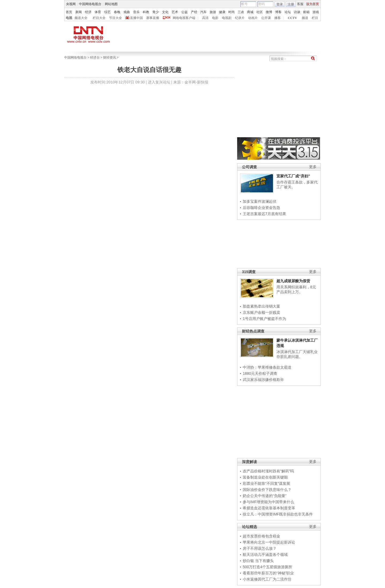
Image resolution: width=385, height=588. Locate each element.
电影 (215, 18)
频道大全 (81, 18)
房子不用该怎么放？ (260, 548)
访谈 (297, 12)
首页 (69, 12)
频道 (305, 18)
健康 (222, 12)
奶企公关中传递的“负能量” (265, 496)
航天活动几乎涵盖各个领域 (265, 555)
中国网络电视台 (90, 4)
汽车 (203, 12)
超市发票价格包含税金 (261, 536)
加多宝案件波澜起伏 (260, 201)
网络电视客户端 (184, 18)
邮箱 (306, 12)
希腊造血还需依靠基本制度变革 (269, 508)
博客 (278, 12)
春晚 (117, 12)
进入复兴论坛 (159, 82)
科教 (146, 12)
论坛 (288, 12)
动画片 (253, 18)
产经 (194, 12)
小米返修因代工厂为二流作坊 (267, 579)
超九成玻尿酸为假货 (293, 281)
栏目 (315, 18)
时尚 (232, 12)
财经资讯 (110, 58)
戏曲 (127, 12)
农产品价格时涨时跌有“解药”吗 (268, 471)
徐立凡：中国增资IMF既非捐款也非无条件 (278, 514)
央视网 (71, 4)
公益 (184, 12)
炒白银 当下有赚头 (258, 561)
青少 (156, 12)
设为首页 (313, 4)
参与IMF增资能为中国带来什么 (268, 502)
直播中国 (136, 18)
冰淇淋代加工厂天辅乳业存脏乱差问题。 (297, 354)
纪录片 (240, 18)
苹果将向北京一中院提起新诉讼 (269, 542)
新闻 (79, 12)
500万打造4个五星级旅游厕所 (267, 567)
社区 (260, 12)
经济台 (95, 58)
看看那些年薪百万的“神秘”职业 (268, 573)
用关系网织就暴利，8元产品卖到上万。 (296, 289)
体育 (98, 12)
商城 (250, 12)
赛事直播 (153, 18)
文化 (165, 12)
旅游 (213, 12)
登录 (280, 4)
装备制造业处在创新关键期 (265, 477)
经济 (88, 12)
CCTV (292, 18)
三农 (241, 12)
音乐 (136, 12)
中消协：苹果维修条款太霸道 (267, 367)
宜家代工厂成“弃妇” (293, 176)
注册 (291, 4)
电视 (69, 18)
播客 (278, 18)
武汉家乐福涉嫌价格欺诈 (263, 380)
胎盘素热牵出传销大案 (261, 306)
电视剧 (227, 18)
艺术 (175, 12)
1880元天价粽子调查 (260, 373)
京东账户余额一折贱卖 (261, 312)
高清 (205, 18)
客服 (300, 4)
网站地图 (111, 4)
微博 (269, 12)
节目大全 (115, 18)
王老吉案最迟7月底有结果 (264, 214)
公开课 (266, 18)
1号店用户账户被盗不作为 (264, 319)
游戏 (316, 12)
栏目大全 (99, 18)
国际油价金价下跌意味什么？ (267, 490)
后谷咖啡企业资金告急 (261, 208)
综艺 (107, 12)
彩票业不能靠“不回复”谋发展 (266, 483)
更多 (313, 167)
